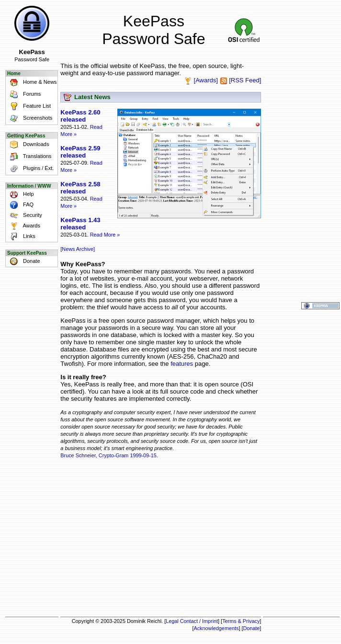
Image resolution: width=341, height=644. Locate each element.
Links (21, 237)
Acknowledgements (216, 628)
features (182, 364)
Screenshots (29, 119)
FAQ (20, 205)
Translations (29, 157)
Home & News (32, 83)
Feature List (29, 107)
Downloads (28, 145)
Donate (23, 261)
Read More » (105, 235)
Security (24, 215)
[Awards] (206, 80)
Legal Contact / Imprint (192, 621)
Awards (23, 226)
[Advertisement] (161, 539)
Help (20, 194)
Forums (24, 95)
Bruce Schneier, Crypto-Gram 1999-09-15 (108, 455)
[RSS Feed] (245, 80)
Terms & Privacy (241, 621)
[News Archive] (78, 249)
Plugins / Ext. (30, 169)
